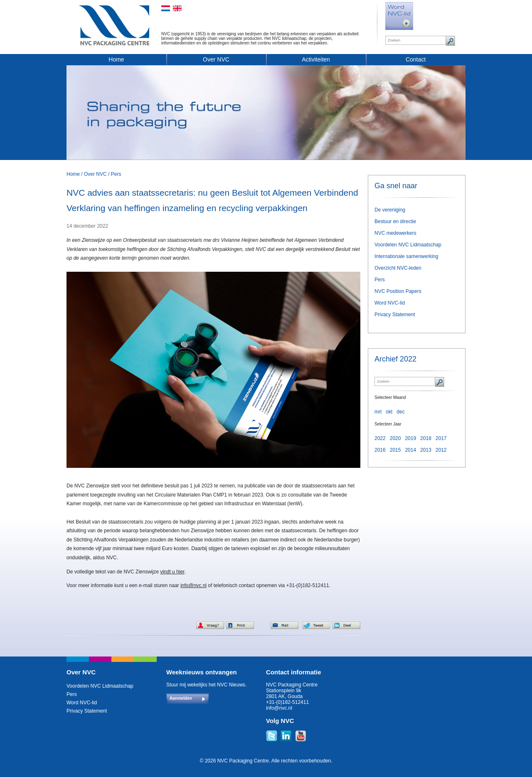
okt (389, 412)
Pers (116, 174)
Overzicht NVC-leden (398, 268)
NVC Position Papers (398, 291)
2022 (380, 438)
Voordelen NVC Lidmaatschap (408, 245)
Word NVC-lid (390, 303)
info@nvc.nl (193, 585)
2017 (441, 438)
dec (400, 412)
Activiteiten (316, 59)
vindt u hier (172, 572)
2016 (380, 450)
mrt (378, 412)
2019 (410, 438)
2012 (441, 450)
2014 (410, 450)
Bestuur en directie (395, 221)
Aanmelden (181, 698)
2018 (426, 438)
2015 (395, 450)
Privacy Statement (395, 315)
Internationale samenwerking (406, 256)
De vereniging (390, 210)
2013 (426, 450)
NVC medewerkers (395, 233)
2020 (395, 438)
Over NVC (216, 59)
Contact (416, 59)
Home (116, 59)
